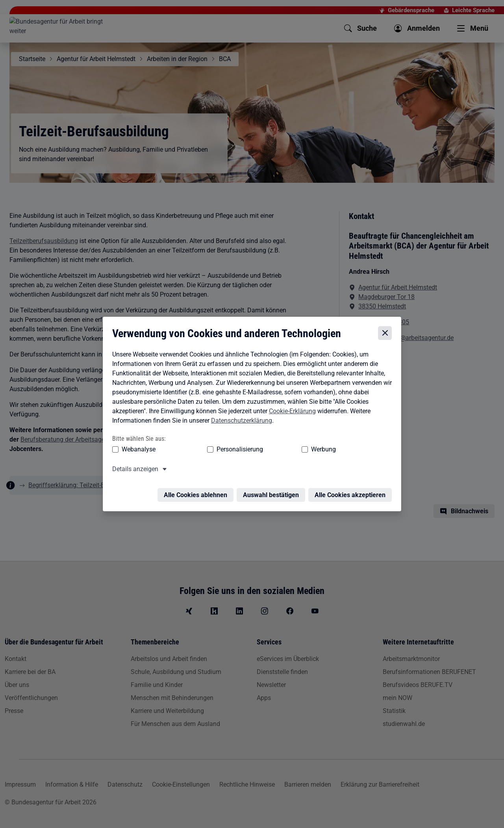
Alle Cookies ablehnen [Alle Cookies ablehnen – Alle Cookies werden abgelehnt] (197, 491)
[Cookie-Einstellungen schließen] (387, 334)
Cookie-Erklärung (290, 412)
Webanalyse (137, 450)
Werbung (277, 450)
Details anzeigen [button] (133, 470)
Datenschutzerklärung (240, 421)
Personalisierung (215, 450)
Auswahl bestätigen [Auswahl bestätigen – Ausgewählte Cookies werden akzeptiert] (273, 491)
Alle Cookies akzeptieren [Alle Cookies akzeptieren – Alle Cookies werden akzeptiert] (352, 491)
